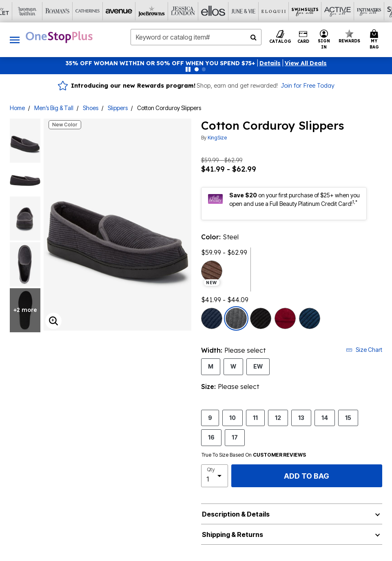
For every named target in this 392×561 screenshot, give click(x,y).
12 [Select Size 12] (278, 417)
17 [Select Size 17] (235, 437)
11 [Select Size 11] (255, 417)
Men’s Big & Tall (54, 108)
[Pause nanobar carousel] (188, 69)
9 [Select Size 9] (210, 417)
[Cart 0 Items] (375, 40)
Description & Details (236, 514)
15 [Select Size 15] (348, 417)
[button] (270, 63)
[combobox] (196, 37)
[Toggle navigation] (15, 40)
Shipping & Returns (233, 534)
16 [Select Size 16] (211, 437)
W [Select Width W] (233, 366)
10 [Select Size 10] (233, 417)
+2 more (25, 310)
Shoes (91, 108)
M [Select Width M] (211, 366)
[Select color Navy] (310, 318)
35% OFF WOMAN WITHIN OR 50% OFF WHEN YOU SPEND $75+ (161, 63)
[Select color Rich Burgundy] (285, 318)
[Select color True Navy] (212, 318)
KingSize (217, 138)
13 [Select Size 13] (301, 417)
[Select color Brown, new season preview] (212, 271)
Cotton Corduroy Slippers (169, 108)
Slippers (118, 108)
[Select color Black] (261, 318)
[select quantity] (215, 476)
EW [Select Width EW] (258, 366)
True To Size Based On (254, 455)
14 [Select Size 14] (325, 417)
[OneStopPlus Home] (59, 37)
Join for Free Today (308, 86)
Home (17, 108)
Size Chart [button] (364, 350)
